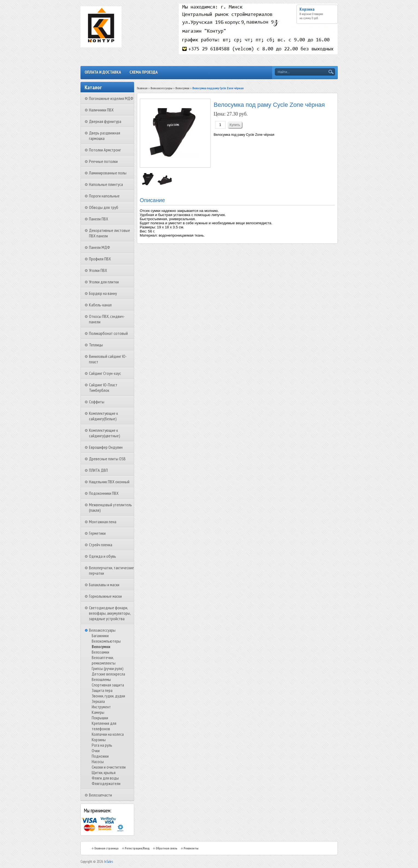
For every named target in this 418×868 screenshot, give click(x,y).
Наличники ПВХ (101, 110)
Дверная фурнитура (105, 121)
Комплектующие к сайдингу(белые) (103, 416)
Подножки (100, 756)
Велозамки (100, 652)
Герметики (97, 533)
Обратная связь (167, 848)
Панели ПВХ (99, 219)
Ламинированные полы (108, 173)
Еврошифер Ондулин (106, 447)
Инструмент (101, 707)
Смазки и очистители (109, 767)
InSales (108, 862)
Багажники (100, 636)
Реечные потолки (103, 161)
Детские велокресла (108, 674)
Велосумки (101, 646)
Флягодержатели (106, 783)
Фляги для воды (105, 778)
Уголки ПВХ (98, 270)
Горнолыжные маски (105, 596)
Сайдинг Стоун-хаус (105, 373)
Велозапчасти (100, 795)
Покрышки (100, 718)
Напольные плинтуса (106, 184)
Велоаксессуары (102, 630)
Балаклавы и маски (104, 585)
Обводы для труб (104, 207)
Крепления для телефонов (104, 726)
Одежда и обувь (103, 556)
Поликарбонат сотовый (108, 333)
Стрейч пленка (101, 545)
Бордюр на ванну (103, 293)
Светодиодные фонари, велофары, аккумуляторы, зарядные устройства (110, 613)
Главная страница (106, 848)
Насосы (98, 761)
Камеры (98, 712)
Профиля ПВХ (100, 259)
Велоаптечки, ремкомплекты (104, 660)
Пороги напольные (104, 196)
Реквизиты (191, 848)
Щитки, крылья (104, 772)
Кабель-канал (100, 305)
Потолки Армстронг (105, 150)
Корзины (99, 740)
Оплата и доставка (103, 72)
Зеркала (98, 701)
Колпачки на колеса (108, 734)
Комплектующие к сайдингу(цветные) (105, 433)
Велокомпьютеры (106, 641)
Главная (142, 88)
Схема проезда (144, 72)
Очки (96, 751)
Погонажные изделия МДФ (111, 98)
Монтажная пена (103, 522)
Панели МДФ (100, 247)
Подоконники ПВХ (104, 493)
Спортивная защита (108, 685)
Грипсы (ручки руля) (108, 668)
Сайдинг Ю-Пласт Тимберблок (103, 387)
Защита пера (102, 690)
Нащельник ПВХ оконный (109, 482)
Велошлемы (101, 679)
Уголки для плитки (104, 282)
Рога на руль (102, 745)
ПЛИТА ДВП (98, 470)
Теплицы (96, 345)
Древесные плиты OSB (107, 459)
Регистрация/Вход (137, 848)
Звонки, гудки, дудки (108, 696)
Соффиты (97, 402)
